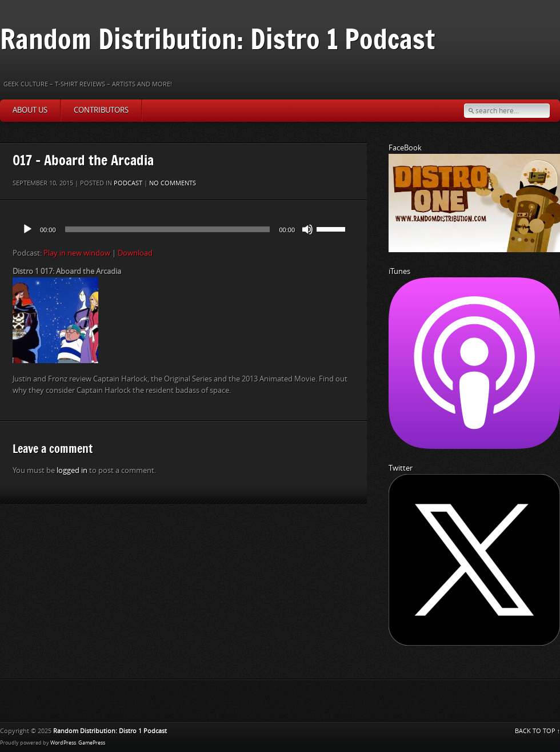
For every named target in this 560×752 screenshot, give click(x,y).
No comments (173, 183)
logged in (72, 470)
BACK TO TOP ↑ (538, 731)
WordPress (63, 743)
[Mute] (307, 229)
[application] (183, 229)
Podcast (128, 183)
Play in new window (77, 253)
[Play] (27, 229)
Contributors (101, 110)
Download (135, 253)
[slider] (168, 229)
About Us (30, 110)
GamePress (92, 743)
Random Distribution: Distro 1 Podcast (217, 39)
